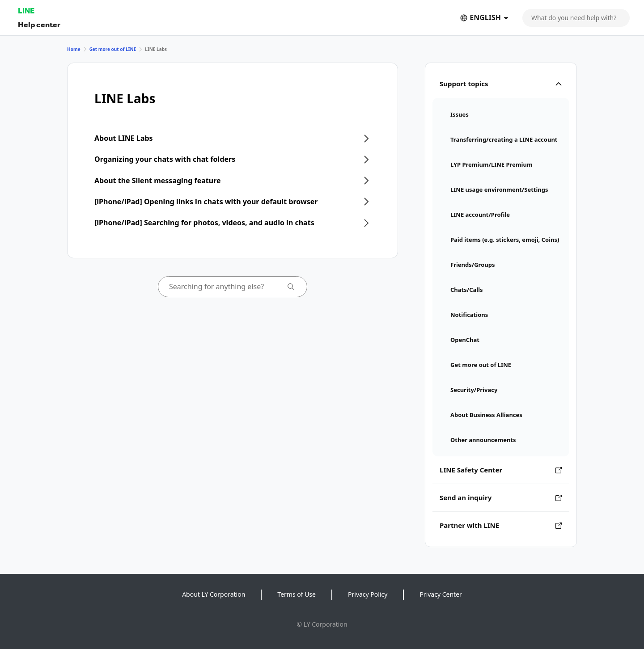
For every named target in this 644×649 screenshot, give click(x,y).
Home (74, 49)
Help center (39, 24)
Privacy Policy (368, 594)
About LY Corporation (214, 594)
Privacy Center (441, 594)
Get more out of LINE (113, 49)
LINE (26, 11)
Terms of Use (297, 594)
